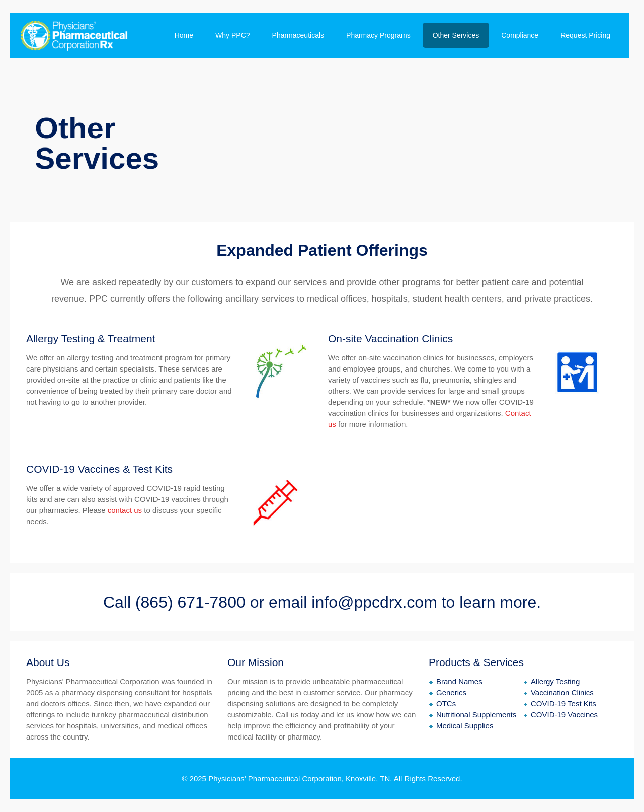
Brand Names (459, 681)
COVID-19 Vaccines (564, 715)
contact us (125, 510)
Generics (451, 692)
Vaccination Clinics (562, 692)
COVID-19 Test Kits (563, 704)
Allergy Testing (555, 681)
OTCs (446, 704)
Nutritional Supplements (476, 715)
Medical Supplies (465, 726)
